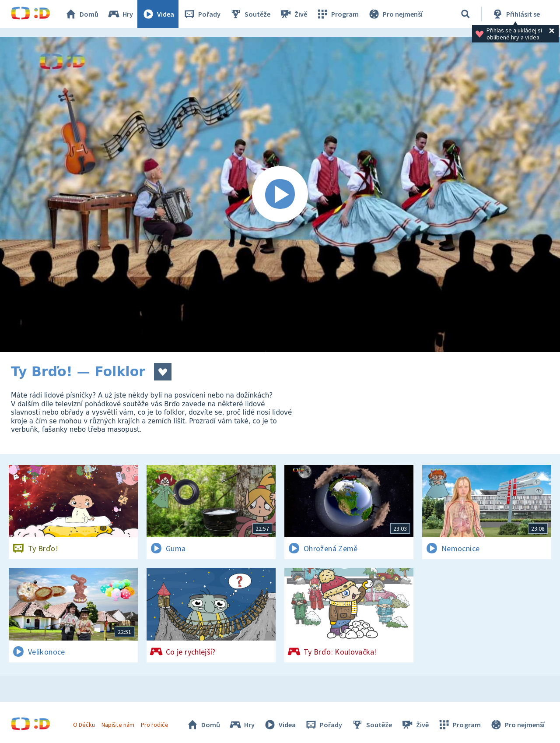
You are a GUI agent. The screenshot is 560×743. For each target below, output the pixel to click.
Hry (120, 14)
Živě (293, 14)
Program (337, 14)
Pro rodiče (155, 725)
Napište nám (118, 725)
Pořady (202, 14)
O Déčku (84, 725)
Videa (158, 14)
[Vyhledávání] (465, 14)
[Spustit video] (280, 194)
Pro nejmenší (395, 14)
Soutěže (250, 14)
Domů (81, 14)
